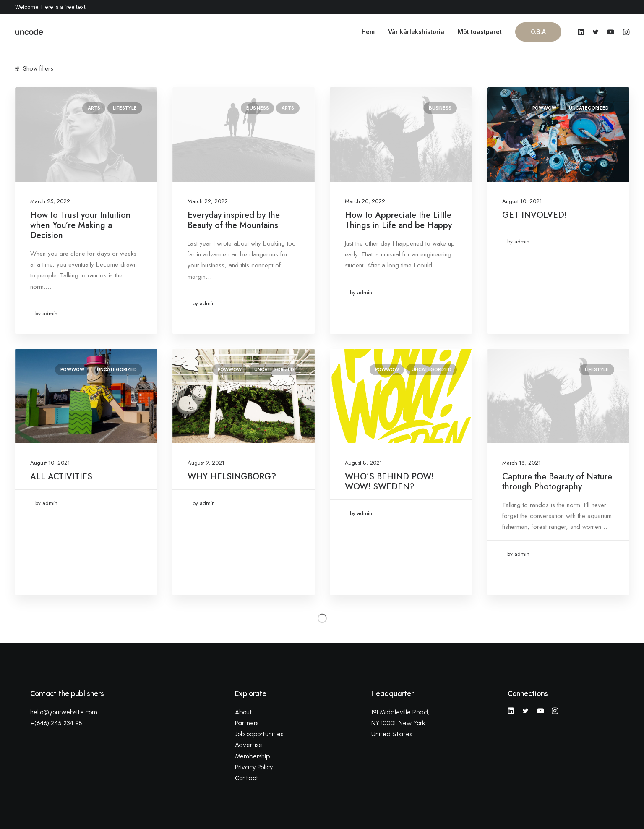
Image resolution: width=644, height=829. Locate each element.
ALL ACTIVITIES (61, 477)
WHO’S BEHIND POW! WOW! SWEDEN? (389, 482)
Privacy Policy (254, 767)
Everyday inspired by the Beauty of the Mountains (234, 220)
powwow (544, 108)
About (244, 712)
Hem (368, 32)
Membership (252, 756)
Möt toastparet (480, 32)
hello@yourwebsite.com (64, 712)
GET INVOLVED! (534, 215)
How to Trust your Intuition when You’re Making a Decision (80, 225)
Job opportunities (259, 734)
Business (257, 108)
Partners (247, 723)
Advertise (249, 745)
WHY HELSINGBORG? (232, 477)
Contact (247, 778)
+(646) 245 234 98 (56, 723)
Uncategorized (589, 108)
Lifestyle (125, 108)
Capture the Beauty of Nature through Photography (557, 482)
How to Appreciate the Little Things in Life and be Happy (398, 220)
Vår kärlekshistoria (416, 32)
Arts (94, 108)
